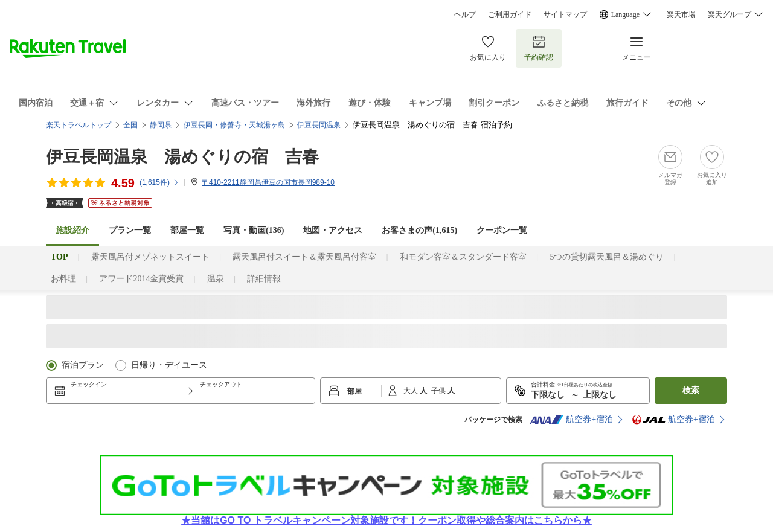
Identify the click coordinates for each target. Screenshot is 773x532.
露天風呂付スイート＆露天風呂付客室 (304, 257)
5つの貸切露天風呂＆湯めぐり (607, 257)
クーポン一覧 (502, 230)
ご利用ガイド (510, 14)
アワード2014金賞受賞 (141, 279)
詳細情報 (264, 279)
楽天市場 (681, 14)
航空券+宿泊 (571, 420)
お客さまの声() (419, 230)
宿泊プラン (83, 365)
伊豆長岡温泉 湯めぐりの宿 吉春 (182, 157)
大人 (412, 391)
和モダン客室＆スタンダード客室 (463, 257)
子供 (439, 391)
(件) (159, 182)
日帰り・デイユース (169, 365)
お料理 (63, 279)
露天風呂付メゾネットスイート (150, 257)
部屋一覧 (187, 230)
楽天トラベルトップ (79, 125)
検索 (691, 390)
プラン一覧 (130, 230)
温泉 (216, 279)
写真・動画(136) (254, 230)
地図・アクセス (333, 230)
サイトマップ (565, 14)
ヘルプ (465, 14)
